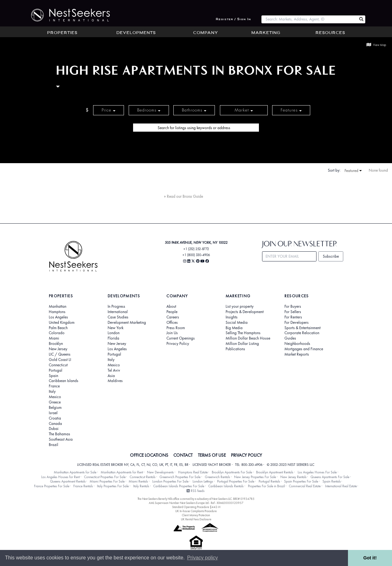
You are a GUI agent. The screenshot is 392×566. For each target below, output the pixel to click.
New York (115, 328)
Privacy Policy (178, 344)
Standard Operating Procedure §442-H (196, 507)
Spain (53, 376)
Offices (172, 323)
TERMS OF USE (212, 455)
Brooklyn (56, 344)
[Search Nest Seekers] (361, 19)
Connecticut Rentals (143, 477)
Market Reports (297, 354)
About (171, 306)
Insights (232, 317)
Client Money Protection (196, 515)
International (118, 312)
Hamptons (57, 312)
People (172, 312)
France (54, 386)
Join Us (172, 333)
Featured (353, 171)
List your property (240, 306)
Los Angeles (58, 317)
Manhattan (58, 306)
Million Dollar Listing (242, 344)
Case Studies (118, 317)
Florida (113, 338)
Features (291, 110)
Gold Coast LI (60, 360)
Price (109, 110)
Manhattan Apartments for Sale (75, 472)
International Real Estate (341, 486)
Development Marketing (127, 323)
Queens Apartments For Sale (330, 477)
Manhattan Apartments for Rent (122, 472)
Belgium (55, 408)
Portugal (56, 370)
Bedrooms (149, 110)
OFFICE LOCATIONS (149, 455)
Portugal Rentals (269, 481)
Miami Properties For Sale (107, 481)
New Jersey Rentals (293, 477)
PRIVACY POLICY (246, 455)
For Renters (293, 317)
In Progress (116, 306)
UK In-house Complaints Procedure (196, 511)
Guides (290, 338)
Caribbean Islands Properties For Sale (179, 486)
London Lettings (203, 481)
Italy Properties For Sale (113, 486)
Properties (62, 33)
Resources (330, 33)
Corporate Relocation (302, 333)
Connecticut (58, 365)
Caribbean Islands (64, 381)
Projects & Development (245, 312)
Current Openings (181, 338)
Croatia (55, 418)
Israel (53, 413)
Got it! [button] (370, 558)
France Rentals (83, 486)
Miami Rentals (138, 481)
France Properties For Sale (52, 486)
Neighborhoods (297, 344)
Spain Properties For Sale (301, 481)
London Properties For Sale (170, 481)
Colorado (57, 333)
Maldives (115, 381)
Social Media (237, 323)
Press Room (176, 328)
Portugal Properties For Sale (236, 481)
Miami (54, 338)
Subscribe (331, 256)
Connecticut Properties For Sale (105, 477)
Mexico (55, 397)
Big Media (234, 328)
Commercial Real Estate (305, 486)
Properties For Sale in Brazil (266, 486)
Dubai (54, 429)
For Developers (297, 323)
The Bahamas (59, 434)
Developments (136, 33)
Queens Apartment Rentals (68, 481)
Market (244, 110)
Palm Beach (58, 328)
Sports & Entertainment (302, 328)
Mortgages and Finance (304, 349)
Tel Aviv (114, 370)
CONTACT (183, 455)
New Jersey (58, 349)
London (114, 333)
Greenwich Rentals (217, 477)
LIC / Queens (60, 354)
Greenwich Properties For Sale (180, 477)
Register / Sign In (233, 19)
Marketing (266, 33)
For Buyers (293, 306)
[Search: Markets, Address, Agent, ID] (309, 19)
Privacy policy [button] (203, 558)
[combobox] (309, 19)
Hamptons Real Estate (193, 472)
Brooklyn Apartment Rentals (275, 472)
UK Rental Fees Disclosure (196, 519)
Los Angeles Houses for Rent (60, 477)
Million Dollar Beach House (248, 338)
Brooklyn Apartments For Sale (232, 472)
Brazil (53, 445)
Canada (55, 424)
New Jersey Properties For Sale (255, 477)
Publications (235, 349)
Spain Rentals (332, 481)
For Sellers (293, 312)
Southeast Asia (61, 439)
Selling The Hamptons (243, 333)
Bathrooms (194, 110)
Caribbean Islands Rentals (226, 486)
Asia (111, 376)
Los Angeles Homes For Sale (317, 472)
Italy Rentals (141, 486)
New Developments (160, 472)
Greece (55, 402)
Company (206, 33)
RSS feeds (196, 491)
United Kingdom (62, 323)
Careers (173, 317)
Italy (52, 392)
